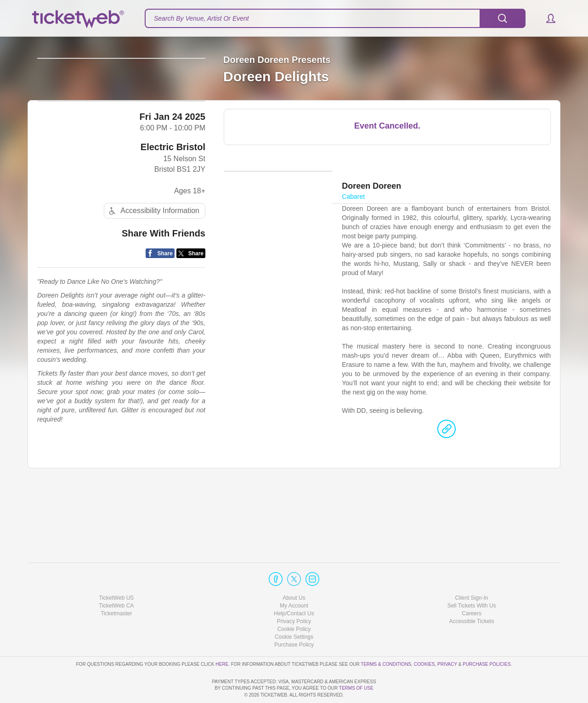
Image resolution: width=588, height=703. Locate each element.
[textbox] (335, 18)
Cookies (424, 638)
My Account (294, 579)
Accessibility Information (153, 279)
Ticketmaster (116, 587)
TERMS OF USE (356, 688)
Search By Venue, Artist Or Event (201, 18)
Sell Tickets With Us (472, 579)
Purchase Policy (294, 619)
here (222, 638)
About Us (294, 571)
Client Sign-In (472, 571)
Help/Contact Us (294, 587)
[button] (546, 18)
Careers (472, 587)
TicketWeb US (116, 571)
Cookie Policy (294, 603)
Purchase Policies (486, 638)
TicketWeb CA (116, 579)
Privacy (447, 638)
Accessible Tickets (472, 595)
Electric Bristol (173, 216)
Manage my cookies (294, 611)
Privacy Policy (294, 595)
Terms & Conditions (386, 638)
